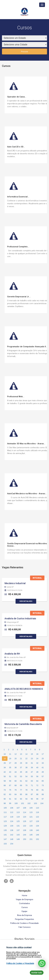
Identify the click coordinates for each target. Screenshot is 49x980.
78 (26, 790)
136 (12, 830)
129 (5, 826)
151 (31, 839)
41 (43, 767)
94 (26, 799)
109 (31, 808)
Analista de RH (12, 654)
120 (24, 817)
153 (5, 844)
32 (37, 763)
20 (16, 759)
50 (5, 776)
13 (21, 754)
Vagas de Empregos (24, 900)
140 (37, 830)
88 (37, 794)
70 (26, 785)
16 (37, 754)
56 (37, 776)
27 (10, 763)
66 (5, 785)
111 (5, 812)
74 (5, 790)
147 (5, 839)
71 (32, 785)
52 (16, 776)
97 (43, 799)
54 (26, 776)
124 (12, 821)
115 (31, 812)
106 (12, 808)
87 (32, 794)
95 (32, 799)
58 (5, 781)
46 (26, 772)
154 (12, 844)
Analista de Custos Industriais (20, 618)
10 (5, 754)
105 (5, 808)
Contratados (24, 903)
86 (26, 794)
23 (32, 759)
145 (31, 835)
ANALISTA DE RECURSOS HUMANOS (24, 689)
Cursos (25, 907)
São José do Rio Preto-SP (15, 657)
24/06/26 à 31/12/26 (13, 731)
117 (5, 817)
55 (32, 776)
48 (37, 772)
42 (5, 772)
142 (12, 835)
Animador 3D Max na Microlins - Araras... (26, 444)
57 (43, 776)
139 (31, 830)
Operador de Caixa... (17, 97)
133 (31, 826)
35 (10, 767)
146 (37, 835)
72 (37, 785)
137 (18, 830)
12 (16, 754)
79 (32, 790)
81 (43, 790)
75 (10, 790)
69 (21, 785)
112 (12, 812)
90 (5, 799)
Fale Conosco (25, 927)
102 (29, 803)
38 (26, 767)
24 (37, 759)
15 (32, 754)
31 (32, 763)
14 (26, 754)
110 (37, 808)
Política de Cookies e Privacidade (24, 923)
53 (21, 776)
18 (5, 759)
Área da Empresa (24, 915)
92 (16, 799)
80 (37, 790)
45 (21, 772)
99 (10, 803)
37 (21, 767)
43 (10, 772)
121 (31, 817)
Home (25, 896)
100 (16, 803)
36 (16, 767)
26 (5, 763)
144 (24, 835)
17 (43, 754)
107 (18, 808)
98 (5, 803)
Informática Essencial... (18, 197)
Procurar (25, 52)
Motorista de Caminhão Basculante (23, 724)
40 (37, 767)
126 (24, 821)
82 (5, 794)
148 (12, 839)
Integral (37, 578)
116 (37, 812)
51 (10, 776)
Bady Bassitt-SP (11, 728)
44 (16, 772)
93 (21, 799)
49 (43, 772)
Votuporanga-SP (12, 622)
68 (16, 785)
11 (10, 754)
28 (16, 763)
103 (35, 803)
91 (10, 799)
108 (24, 808)
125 (18, 821)
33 (43, 763)
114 (24, 812)
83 (10, 794)
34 (5, 767)
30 (26, 763)
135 (5, 830)
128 (37, 821)
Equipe (24, 911)
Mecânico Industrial (15, 583)
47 (32, 772)
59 (10, 781)
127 (31, 821)
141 (5, 835)
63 (32, 781)
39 (32, 767)
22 (26, 759)
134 (37, 826)
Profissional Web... (16, 397)
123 (5, 821)
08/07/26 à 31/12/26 (13, 661)
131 (18, 826)
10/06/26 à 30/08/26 (13, 626)
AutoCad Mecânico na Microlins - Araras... (27, 494)
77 (21, 790)
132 (24, 826)
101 (23, 803)
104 (42, 803)
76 (16, 790)
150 (24, 839)
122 (37, 817)
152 (37, 839)
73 (43, 785)
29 (21, 763)
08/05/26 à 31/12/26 (13, 696)
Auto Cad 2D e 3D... (16, 147)
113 (18, 812)
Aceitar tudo (37, 973)
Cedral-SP (9, 587)
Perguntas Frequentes (24, 919)
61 (21, 781)
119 (18, 817)
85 (21, 794)
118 (12, 817)
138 (24, 830)
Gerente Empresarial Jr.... (19, 297)
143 (18, 835)
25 (43, 759)
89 (43, 794)
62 (26, 781)
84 (16, 794)
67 (10, 785)
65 (43, 781)
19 (10, 759)
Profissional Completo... (18, 247)
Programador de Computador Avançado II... (27, 347)
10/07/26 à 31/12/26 (13, 590)
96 (37, 799)
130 (12, 826)
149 (18, 839)
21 (21, 759)
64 (37, 781)
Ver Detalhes (26, 601)
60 (16, 781)
